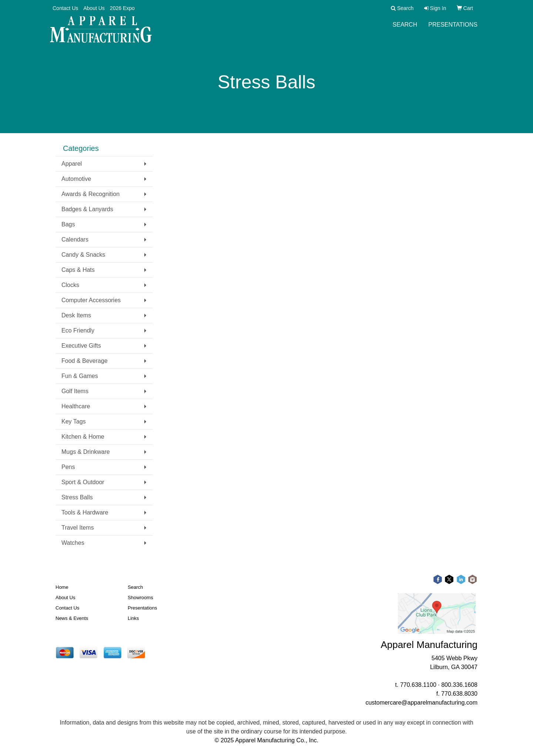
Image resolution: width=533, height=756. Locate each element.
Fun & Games (80, 376)
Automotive (76, 179)
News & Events (72, 618)
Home (62, 587)
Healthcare (76, 406)
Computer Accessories (91, 300)
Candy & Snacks (83, 255)
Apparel (72, 164)
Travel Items (78, 528)
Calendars (75, 239)
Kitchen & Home (83, 437)
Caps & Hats (78, 270)
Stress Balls (77, 497)
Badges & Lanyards (87, 209)
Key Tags (74, 421)
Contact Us (65, 8)
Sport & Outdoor (83, 482)
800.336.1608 (459, 685)
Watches (73, 543)
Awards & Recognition (90, 194)
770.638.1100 (418, 685)
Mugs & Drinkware (86, 452)
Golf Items (75, 391)
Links (133, 618)
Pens (68, 467)
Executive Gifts (81, 346)
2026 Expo (122, 8)
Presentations (453, 29)
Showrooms (140, 598)
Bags (68, 224)
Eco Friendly (78, 330)
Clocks (70, 285)
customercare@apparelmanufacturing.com (421, 703)
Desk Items (76, 315)
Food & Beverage (85, 361)
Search (405, 29)
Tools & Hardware (85, 512)
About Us (94, 8)
